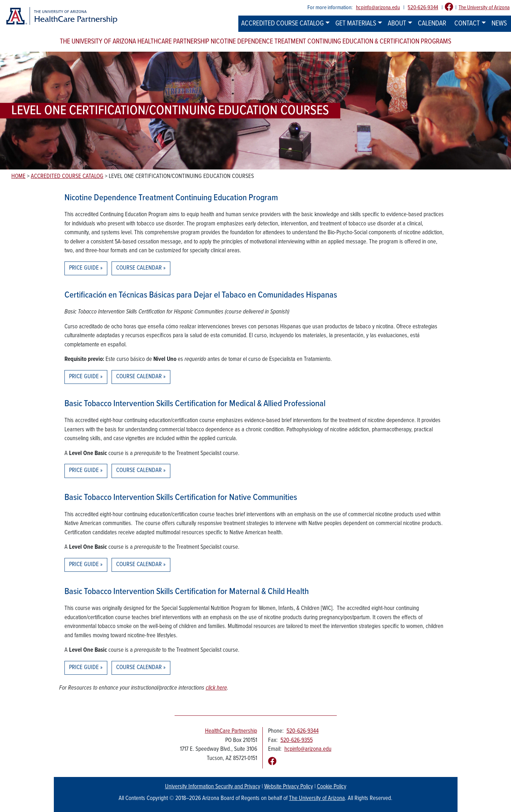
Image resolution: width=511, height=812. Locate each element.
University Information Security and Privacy (213, 787)
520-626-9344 (423, 8)
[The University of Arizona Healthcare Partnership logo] (61, 16)
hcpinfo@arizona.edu (378, 8)
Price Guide (84, 268)
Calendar (432, 24)
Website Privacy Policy (289, 787)
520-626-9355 (297, 741)
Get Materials (356, 24)
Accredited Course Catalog (282, 24)
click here (216, 688)
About (397, 24)
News (499, 24)
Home (18, 177)
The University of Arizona (484, 8)
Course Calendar (139, 268)
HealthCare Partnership (231, 731)
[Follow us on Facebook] (449, 8)
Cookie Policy (332, 787)
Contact (467, 24)
